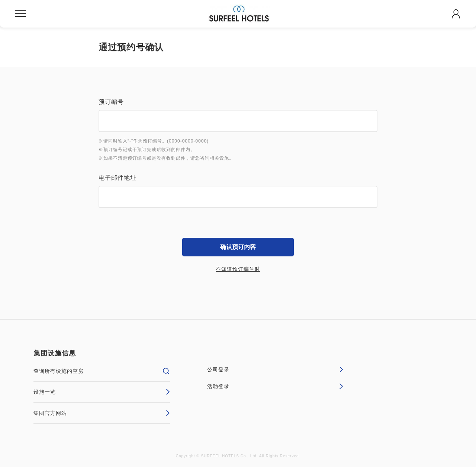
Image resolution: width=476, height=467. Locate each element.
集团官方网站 (102, 413)
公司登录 (275, 370)
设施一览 (102, 392)
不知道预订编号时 (238, 269)
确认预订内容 (238, 247)
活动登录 (275, 386)
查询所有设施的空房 (102, 371)
